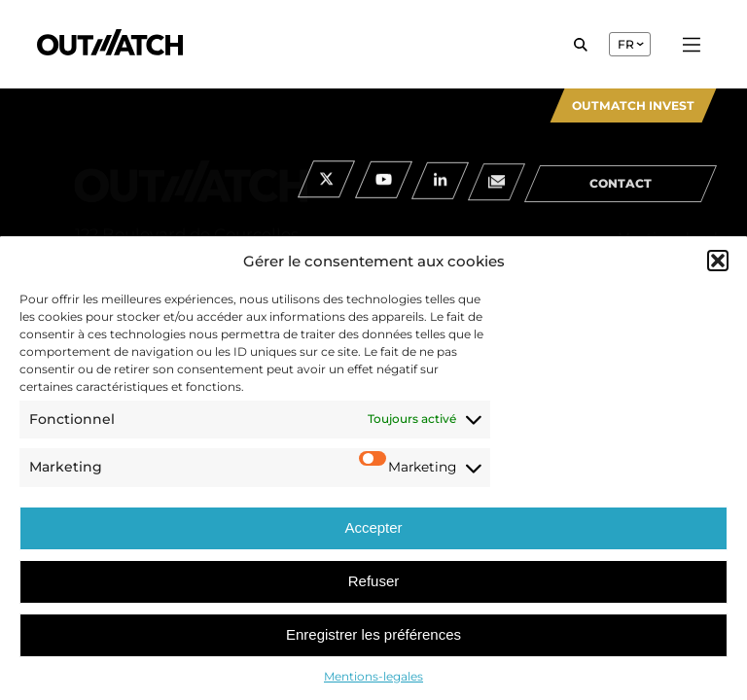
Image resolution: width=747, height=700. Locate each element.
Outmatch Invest (633, 105)
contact (621, 192)
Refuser (374, 581)
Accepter (373, 527)
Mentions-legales (373, 676)
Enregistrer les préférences (373, 634)
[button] (718, 261)
